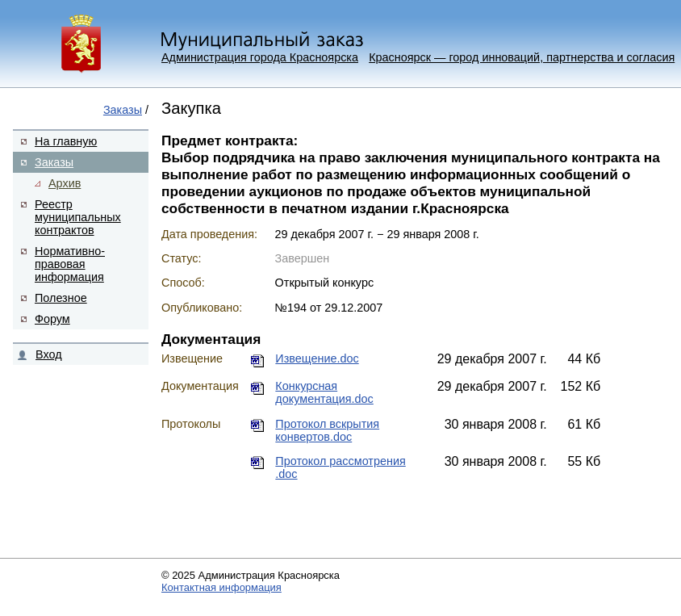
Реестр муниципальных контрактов (78, 217)
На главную (66, 141)
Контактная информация (221, 587)
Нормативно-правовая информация (70, 264)
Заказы (123, 110)
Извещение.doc (317, 358)
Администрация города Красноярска (260, 57)
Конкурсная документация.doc (324, 392)
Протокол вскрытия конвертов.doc (327, 430)
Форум (52, 319)
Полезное (61, 298)
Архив (65, 183)
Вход (49, 354)
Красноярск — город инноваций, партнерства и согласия (522, 57)
